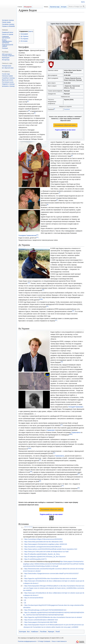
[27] (62, 486)
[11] (37, 237)
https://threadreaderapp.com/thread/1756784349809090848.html (45, 610)
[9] (48, 205)
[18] (62, 362)
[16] (73, 311)
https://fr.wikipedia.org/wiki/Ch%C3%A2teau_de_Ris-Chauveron (45, 557)
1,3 (31, 527)
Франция (51, 632)
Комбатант (35, 632)
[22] (54, 453)
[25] (78, 474)
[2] (44, 62)
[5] (35, 113)
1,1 (27, 527)
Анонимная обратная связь (65, 125)
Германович (51, 430)
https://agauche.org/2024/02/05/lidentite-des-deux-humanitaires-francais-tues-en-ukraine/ (53, 617)
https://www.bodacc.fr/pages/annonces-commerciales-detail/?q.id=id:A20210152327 (52, 573)
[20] (70, 434)
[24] (31, 472)
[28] (78, 488)
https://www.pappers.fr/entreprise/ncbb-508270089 (41, 622)
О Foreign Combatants (44, 641)
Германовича (76, 432)
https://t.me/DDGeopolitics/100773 (35, 559)
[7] (59, 193)
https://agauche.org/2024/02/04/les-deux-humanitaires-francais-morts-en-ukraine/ (51, 578)
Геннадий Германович (76, 407)
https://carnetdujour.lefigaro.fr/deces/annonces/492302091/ (43, 539)
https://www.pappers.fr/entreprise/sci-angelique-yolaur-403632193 (46, 544)
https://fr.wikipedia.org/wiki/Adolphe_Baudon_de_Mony (42, 554)
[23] (40, 460)
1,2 (29, 527)
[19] (61, 425)
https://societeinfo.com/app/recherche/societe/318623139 (43, 547)
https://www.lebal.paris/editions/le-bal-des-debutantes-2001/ (44, 542)
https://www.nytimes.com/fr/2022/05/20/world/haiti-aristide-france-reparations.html (51, 549)
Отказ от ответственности (59, 641)
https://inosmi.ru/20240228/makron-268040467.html (41, 620)
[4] (29, 111)
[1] (54, 109)
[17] (56, 320)
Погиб (58, 632)
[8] (57, 200)
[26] (40, 481)
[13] (43, 290)
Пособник (43, 632)
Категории (23, 632)
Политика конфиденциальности (27, 641)
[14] (40, 299)
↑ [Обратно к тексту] (24, 539)
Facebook (67, 109)
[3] (28, 101)
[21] (29, 448)
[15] (47, 306)
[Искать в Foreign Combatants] (77, 6)
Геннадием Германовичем (27, 235)
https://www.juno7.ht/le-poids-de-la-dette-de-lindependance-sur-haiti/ (46, 552)
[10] (37, 235)
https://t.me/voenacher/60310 (34, 598)
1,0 (25, 527)
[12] (29, 283)
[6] (72, 156)
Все (28, 632)
